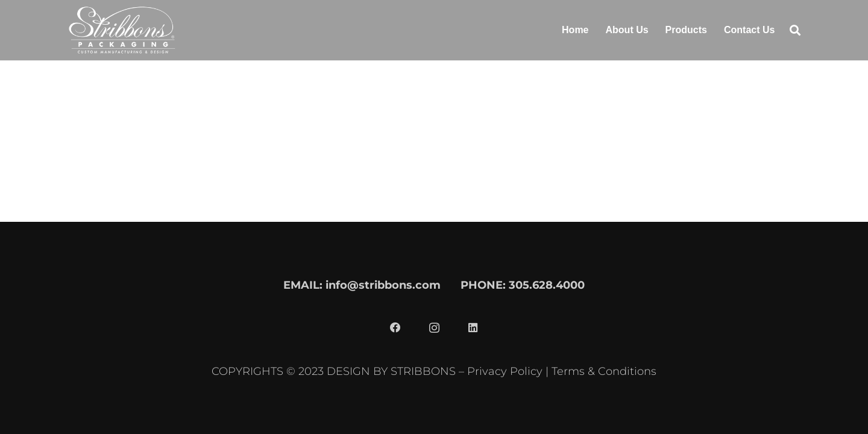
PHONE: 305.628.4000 (523, 285)
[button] (795, 30)
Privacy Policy (505, 371)
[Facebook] (395, 328)
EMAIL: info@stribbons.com (362, 285)
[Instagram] (434, 328)
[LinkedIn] (473, 328)
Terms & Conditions (604, 371)
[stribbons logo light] (122, 30)
